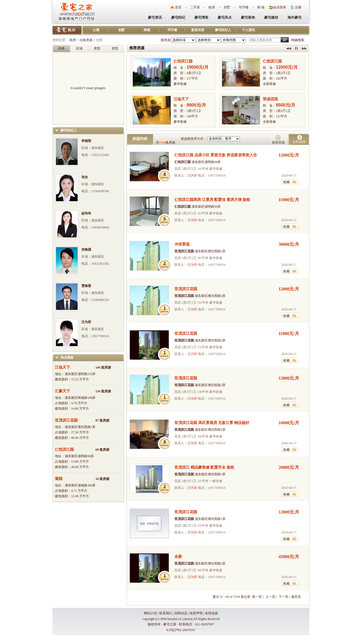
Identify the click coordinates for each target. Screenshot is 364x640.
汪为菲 (192, 175)
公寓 (96, 30)
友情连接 (211, 613)
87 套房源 (102, 420)
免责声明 (196, 613)
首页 (178, 7)
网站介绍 (150, 613)
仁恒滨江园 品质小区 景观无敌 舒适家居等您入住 (216, 155)
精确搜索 (298, 40)
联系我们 (166, 613)
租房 (212, 7)
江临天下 (62, 367)
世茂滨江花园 (66, 420)
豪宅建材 (271, 17)
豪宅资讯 (155, 17)
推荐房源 (278, 142)
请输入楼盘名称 (261, 40)
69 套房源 (102, 450)
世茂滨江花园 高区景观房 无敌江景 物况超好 (212, 423)
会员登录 (280, 7)
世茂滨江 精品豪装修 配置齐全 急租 (204, 467)
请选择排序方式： (194, 139)
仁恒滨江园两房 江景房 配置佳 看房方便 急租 (212, 200)
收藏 (286, 182)
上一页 (270, 597)
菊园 (59, 479)
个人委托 (249, 30)
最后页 (296, 597)
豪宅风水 (225, 17)
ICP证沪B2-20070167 (181, 630)
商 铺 (261, 7)
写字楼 (244, 7)
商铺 (147, 30)
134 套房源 (103, 391)
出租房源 (86, 40)
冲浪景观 (182, 244)
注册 (298, 7)
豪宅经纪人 (223, 30)
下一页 (283, 597)
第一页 (257, 597)
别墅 (227, 7)
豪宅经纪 (178, 17)
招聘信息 (181, 613)
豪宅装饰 (248, 17)
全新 (178, 557)
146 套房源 (103, 367)
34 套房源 (102, 479)
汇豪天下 (62, 391)
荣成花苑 (270, 99)
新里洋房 (198, 30)
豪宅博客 (201, 17)
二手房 (195, 7)
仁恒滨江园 (64, 450)
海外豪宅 (294, 17)
